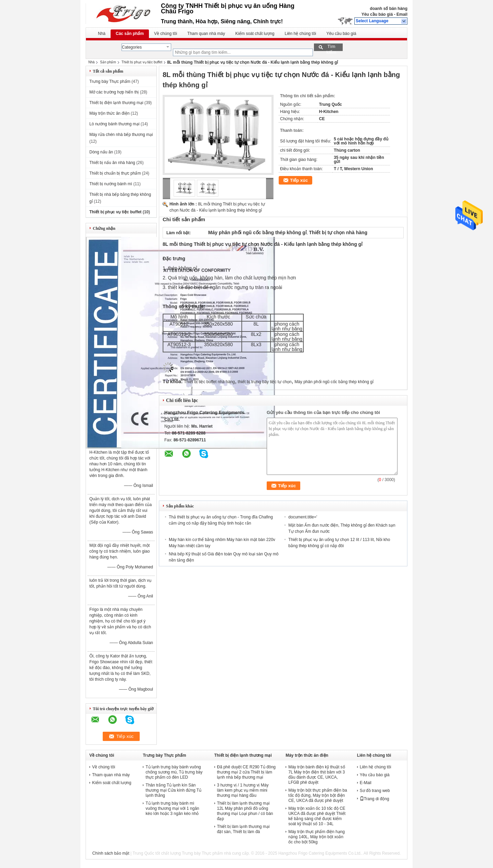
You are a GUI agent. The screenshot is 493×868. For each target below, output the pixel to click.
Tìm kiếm (331, 47)
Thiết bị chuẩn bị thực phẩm (115, 173)
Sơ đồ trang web (375, 791)
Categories (132, 47)
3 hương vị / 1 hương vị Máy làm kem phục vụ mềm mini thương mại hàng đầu (243, 790)
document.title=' (303, 517)
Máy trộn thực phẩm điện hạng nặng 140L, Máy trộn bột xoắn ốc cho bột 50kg (317, 837)
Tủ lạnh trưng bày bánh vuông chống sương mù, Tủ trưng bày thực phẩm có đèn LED (174, 772)
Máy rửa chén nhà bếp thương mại (121, 135)
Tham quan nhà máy (206, 34)
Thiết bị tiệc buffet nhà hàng (209, 382)
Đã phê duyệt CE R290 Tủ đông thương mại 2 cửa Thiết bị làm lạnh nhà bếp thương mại (246, 772)
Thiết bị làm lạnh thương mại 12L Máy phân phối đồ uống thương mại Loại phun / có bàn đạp (245, 811)
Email (402, 14)
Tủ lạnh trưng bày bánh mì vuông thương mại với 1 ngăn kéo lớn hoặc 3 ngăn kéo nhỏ (172, 808)
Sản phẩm (108, 62)
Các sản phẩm (130, 34)
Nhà (102, 34)
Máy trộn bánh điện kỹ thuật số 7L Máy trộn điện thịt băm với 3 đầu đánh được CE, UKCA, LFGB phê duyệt (317, 775)
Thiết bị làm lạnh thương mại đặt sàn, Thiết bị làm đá (243, 829)
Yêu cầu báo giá (377, 14)
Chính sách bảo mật (111, 853)
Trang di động (375, 799)
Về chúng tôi (166, 34)
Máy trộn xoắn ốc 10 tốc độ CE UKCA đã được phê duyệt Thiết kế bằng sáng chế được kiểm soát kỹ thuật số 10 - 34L (317, 816)
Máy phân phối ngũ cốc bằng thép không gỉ (334, 382)
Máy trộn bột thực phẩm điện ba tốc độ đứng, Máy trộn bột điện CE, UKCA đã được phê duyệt (318, 795)
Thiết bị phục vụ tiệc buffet (142, 62)
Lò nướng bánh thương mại (114, 124)
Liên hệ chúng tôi (301, 34)
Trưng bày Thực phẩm (110, 81)
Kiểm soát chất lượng (255, 34)
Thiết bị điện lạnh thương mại (116, 103)
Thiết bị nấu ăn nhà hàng (112, 163)
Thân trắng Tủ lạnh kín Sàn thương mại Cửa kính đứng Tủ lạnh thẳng (173, 790)
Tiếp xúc (299, 180)
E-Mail (366, 783)
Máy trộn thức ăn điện (109, 113)
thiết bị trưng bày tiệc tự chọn (264, 382)
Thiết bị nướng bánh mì (111, 184)
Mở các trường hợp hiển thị (114, 92)
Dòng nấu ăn (101, 152)
